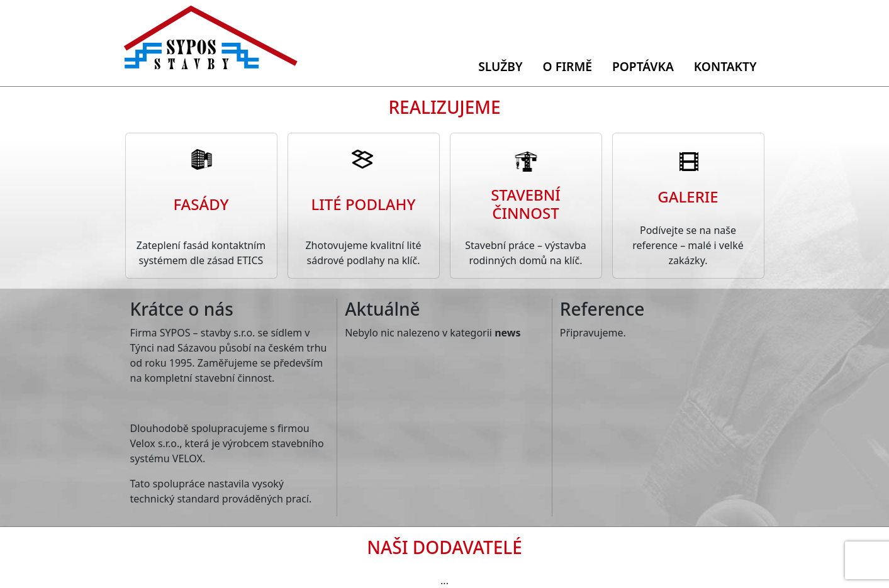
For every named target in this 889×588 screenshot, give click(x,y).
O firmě (568, 66)
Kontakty (725, 66)
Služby (500, 66)
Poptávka (643, 66)
